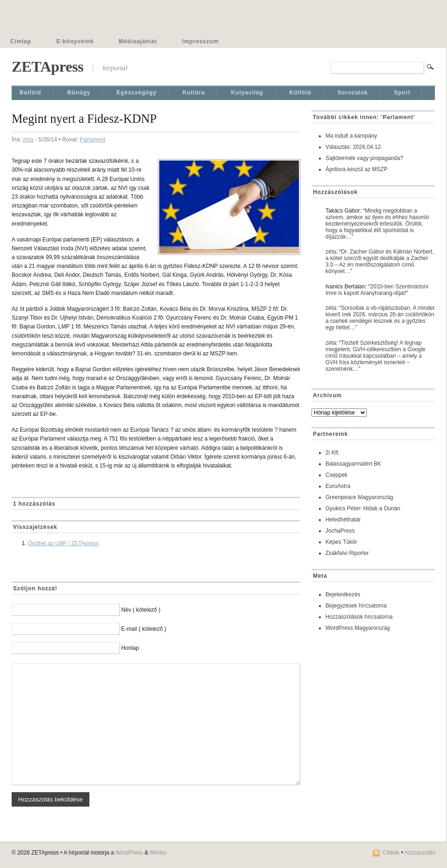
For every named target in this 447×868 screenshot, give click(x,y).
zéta (28, 140)
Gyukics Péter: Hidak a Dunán (363, 508)
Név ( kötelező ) (141, 610)
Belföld (30, 93)
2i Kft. (333, 453)
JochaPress (340, 531)
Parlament (92, 140)
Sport (402, 93)
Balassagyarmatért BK (353, 464)
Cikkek (391, 853)
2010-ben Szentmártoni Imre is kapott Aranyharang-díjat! (377, 290)
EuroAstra (338, 486)
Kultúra (194, 93)
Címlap (21, 41)
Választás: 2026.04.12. (354, 147)
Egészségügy (136, 93)
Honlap (130, 648)
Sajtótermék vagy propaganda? (364, 158)
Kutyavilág (247, 93)
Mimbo (158, 853)
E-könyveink (75, 41)
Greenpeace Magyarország (359, 497)
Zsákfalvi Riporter (347, 553)
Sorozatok (352, 93)
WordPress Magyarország (358, 628)
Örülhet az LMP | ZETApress (63, 543)
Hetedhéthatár (343, 520)
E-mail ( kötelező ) (144, 629)
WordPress (129, 853)
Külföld (300, 93)
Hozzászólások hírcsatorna (359, 617)
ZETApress (47, 67)
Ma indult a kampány (351, 136)
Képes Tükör (341, 542)
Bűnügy (79, 93)
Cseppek (336, 475)
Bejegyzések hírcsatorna (356, 606)
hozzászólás (420, 853)
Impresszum (200, 41)
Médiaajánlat (138, 41)
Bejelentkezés (343, 594)
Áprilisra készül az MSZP (356, 169)
